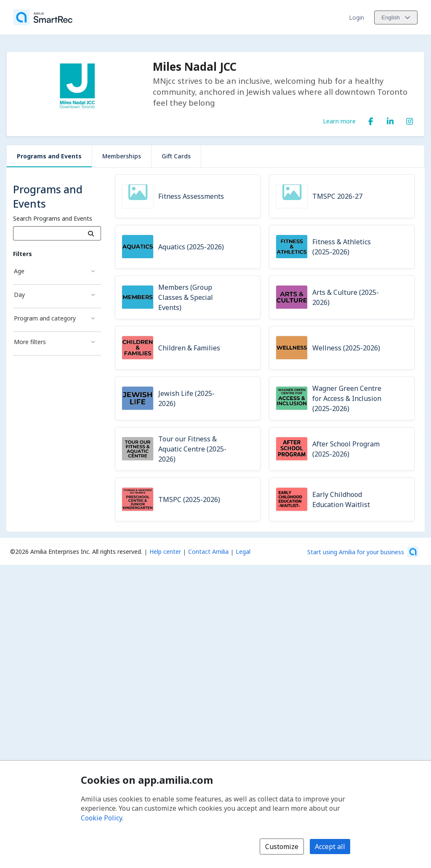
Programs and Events (49, 156)
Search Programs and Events (53, 218)
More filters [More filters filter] (30, 342)
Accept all (330, 847)
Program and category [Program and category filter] (45, 318)
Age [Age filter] (19, 271)
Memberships (122, 156)
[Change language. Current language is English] (396, 17)
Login (357, 17)
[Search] (91, 233)
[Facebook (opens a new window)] (371, 120)
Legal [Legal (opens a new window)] (243, 552)
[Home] (43, 17)
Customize (282, 847)
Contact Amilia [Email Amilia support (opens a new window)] (208, 552)
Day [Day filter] (19, 295)
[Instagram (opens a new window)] (410, 120)
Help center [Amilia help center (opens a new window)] (165, 552)
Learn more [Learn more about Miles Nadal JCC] (339, 121)
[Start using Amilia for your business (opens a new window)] (363, 552)
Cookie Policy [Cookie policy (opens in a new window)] (101, 818)
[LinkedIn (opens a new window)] (390, 120)
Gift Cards (176, 156)
